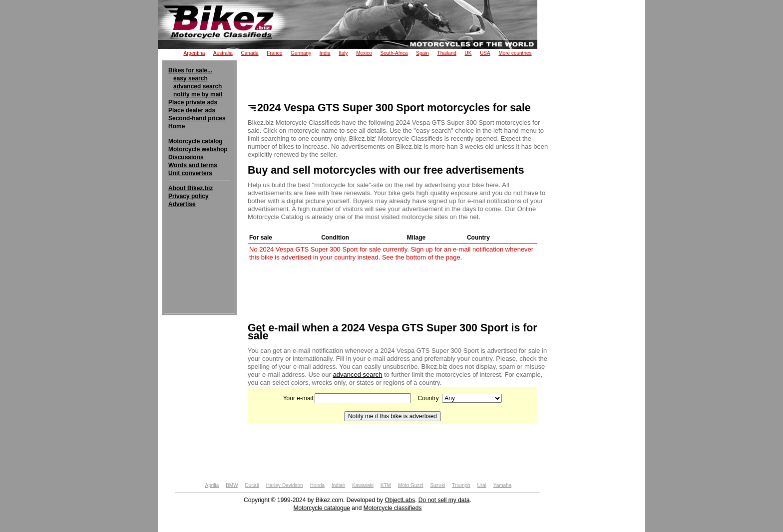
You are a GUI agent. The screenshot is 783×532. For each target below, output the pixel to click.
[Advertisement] (199, 239)
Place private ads (193, 102)
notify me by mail (198, 94)
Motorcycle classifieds (393, 508)
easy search (191, 78)
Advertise (182, 204)
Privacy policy (189, 196)
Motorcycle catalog (196, 141)
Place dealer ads (192, 110)
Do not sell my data (444, 500)
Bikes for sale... (190, 70)
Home (177, 126)
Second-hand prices (197, 118)
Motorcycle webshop (198, 149)
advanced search (197, 86)
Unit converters (190, 173)
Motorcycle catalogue (322, 508)
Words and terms (193, 165)
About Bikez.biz (191, 188)
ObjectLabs (400, 500)
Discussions (186, 157)
